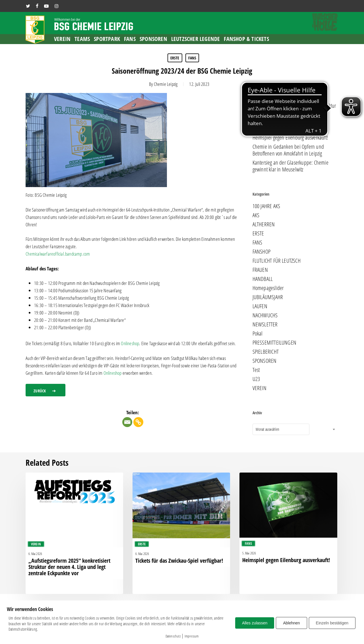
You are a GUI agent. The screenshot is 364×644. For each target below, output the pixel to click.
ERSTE (175, 58)
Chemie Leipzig (166, 84)
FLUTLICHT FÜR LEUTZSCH (277, 261)
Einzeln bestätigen (332, 623)
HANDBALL (263, 279)
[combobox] (281, 429)
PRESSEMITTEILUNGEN (275, 343)
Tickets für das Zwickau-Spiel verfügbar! (290, 129)
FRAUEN (260, 270)
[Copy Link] (138, 422)
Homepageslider (268, 288)
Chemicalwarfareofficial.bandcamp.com (58, 254)
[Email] (127, 422)
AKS (256, 215)
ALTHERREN (264, 224)
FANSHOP (261, 252)
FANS (192, 58)
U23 (256, 379)
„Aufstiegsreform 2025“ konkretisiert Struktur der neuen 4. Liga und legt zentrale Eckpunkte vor (294, 113)
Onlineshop (130, 343)
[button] (45, 390)
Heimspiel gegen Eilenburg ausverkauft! (290, 138)
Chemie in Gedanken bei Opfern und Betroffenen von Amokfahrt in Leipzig (288, 150)
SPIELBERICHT (266, 352)
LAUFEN (260, 306)
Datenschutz (173, 636)
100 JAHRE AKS (266, 206)
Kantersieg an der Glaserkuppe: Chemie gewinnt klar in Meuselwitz (290, 166)
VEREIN (259, 388)
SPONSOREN (265, 361)
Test (256, 370)
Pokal (258, 334)
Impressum (192, 636)
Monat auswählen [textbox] (268, 429)
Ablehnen (291, 623)
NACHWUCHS (265, 315)
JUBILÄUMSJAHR (268, 297)
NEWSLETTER (265, 324)
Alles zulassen (255, 623)
